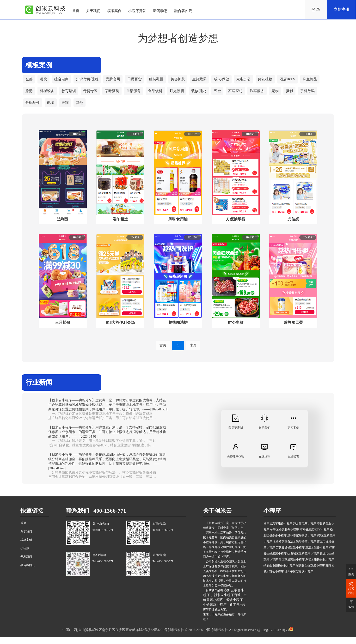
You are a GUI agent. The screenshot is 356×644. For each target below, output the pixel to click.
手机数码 (319, 95)
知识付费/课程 (90, 80)
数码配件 (33, 109)
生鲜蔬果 (207, 80)
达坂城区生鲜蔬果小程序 (303, 561)
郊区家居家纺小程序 (292, 567)
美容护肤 (184, 80)
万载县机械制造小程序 (290, 555)
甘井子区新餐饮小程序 (299, 579)
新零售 (234, 612)
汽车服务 (267, 95)
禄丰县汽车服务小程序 (278, 530)
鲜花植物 (276, 80)
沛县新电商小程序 (305, 530)
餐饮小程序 (234, 607)
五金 (226, 95)
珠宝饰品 (322, 80)
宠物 (286, 95)
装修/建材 (207, 95)
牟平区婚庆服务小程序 (284, 536)
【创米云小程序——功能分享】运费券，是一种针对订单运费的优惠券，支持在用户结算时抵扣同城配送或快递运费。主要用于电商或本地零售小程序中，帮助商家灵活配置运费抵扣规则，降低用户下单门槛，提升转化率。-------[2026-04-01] (108, 412)
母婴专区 (93, 95)
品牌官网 (117, 80)
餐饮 (44, 80)
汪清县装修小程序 (317, 555)
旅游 (29, 95)
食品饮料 (161, 95)
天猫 (67, 109)
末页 (193, 352)
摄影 (301, 95)
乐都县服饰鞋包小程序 (320, 567)
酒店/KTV (299, 80)
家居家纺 (245, 95)
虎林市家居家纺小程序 (302, 542)
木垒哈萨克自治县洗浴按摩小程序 (295, 548)
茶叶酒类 (116, 95)
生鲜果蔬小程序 (215, 612)
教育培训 (71, 95)
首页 (163, 352)
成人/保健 (230, 80)
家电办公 (253, 80)
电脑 (52, 109)
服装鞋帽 (162, 80)
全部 (29, 80)
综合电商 (63, 80)
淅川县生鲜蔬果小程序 (310, 573)
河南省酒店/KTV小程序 (314, 536)
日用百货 (139, 80)
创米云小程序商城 (227, 602)
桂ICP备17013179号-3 (273, 637)
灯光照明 (184, 95)
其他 (82, 109)
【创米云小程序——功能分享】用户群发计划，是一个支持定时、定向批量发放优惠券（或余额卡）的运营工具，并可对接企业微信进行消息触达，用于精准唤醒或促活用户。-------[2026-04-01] (107, 439)
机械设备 (48, 95)
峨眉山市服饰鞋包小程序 (279, 573)
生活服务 (138, 95)
